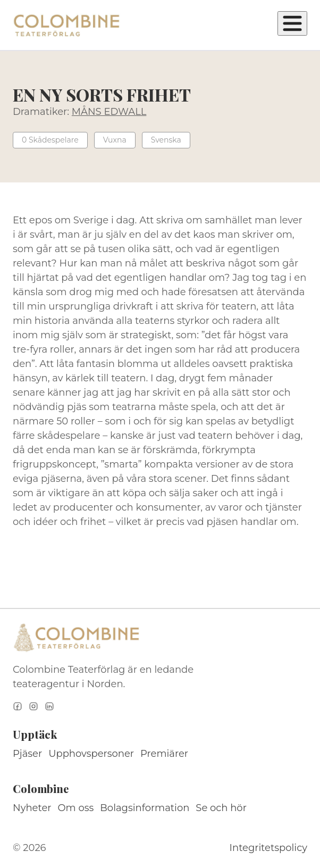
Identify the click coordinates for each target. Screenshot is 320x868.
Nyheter (32, 808)
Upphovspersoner (91, 754)
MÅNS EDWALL (109, 112)
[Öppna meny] (292, 23)
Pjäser (27, 754)
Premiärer (164, 754)
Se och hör (221, 808)
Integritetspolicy (268, 848)
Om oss (76, 808)
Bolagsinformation (145, 808)
